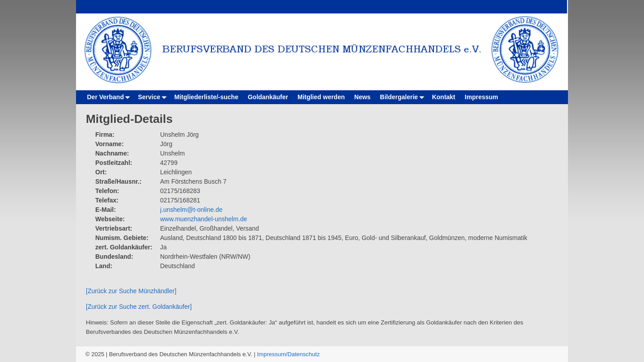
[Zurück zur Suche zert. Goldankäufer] (139, 307)
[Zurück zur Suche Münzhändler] (131, 291)
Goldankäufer (268, 97)
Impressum (481, 97)
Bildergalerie (404, 97)
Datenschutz (304, 354)
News (362, 97)
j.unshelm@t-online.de (191, 210)
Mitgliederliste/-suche (206, 97)
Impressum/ (272, 354)
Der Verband (110, 97)
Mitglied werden (321, 97)
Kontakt (444, 97)
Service (154, 97)
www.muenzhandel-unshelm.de (204, 219)
